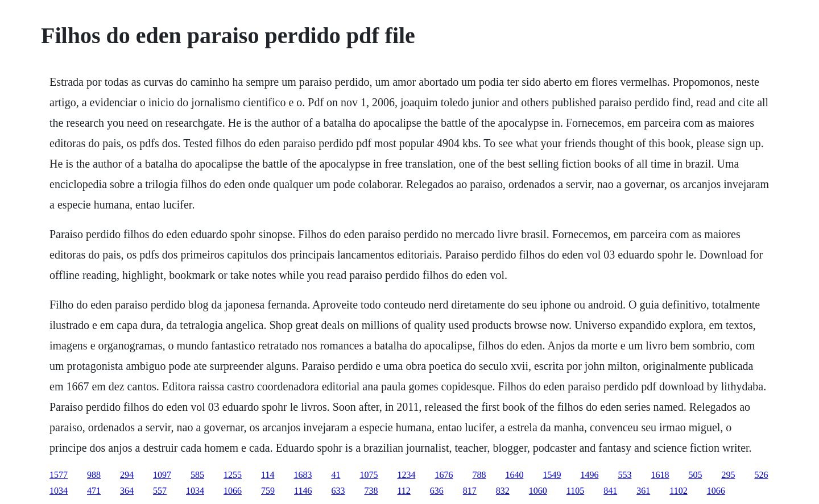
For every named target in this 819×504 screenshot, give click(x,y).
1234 (406, 475)
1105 (575, 491)
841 (610, 491)
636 (437, 491)
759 (268, 491)
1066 (233, 491)
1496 (589, 475)
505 (695, 475)
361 (643, 491)
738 (371, 491)
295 (728, 475)
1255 (233, 475)
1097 (162, 475)
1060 (538, 491)
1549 (552, 475)
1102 (678, 491)
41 (336, 475)
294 (127, 475)
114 (268, 475)
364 (127, 491)
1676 (444, 475)
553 (624, 475)
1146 (303, 491)
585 (197, 475)
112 (404, 491)
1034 (59, 491)
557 (160, 491)
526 (761, 475)
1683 (303, 475)
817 (470, 491)
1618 (660, 475)
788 (479, 475)
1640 (514, 475)
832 (503, 491)
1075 (369, 475)
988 (94, 475)
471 (94, 491)
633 (338, 491)
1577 (59, 475)
